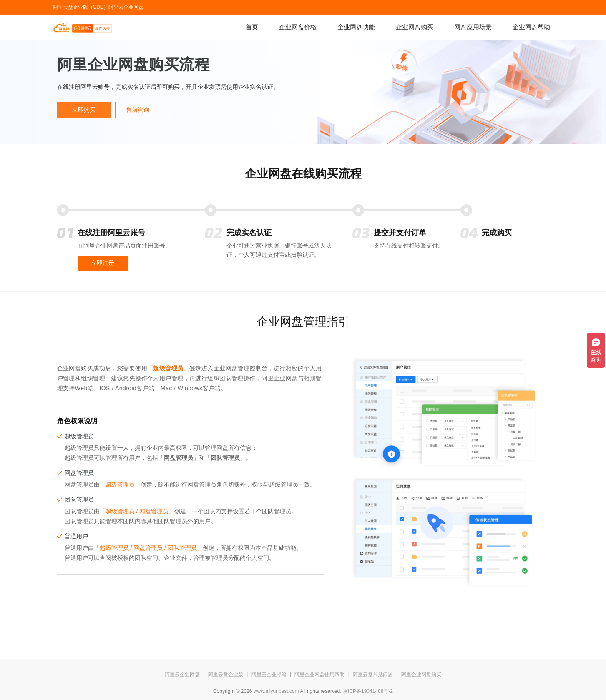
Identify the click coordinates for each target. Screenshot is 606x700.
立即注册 (103, 263)
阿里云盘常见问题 (373, 675)
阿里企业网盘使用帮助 (319, 675)
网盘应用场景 (473, 27)
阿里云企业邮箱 (269, 675)
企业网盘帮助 (531, 27)
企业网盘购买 (415, 27)
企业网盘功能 (356, 27)
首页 (252, 27)
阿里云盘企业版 (226, 675)
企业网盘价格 (298, 27)
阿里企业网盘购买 (421, 675)
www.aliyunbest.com (276, 691)
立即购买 (84, 110)
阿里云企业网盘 (126, 7)
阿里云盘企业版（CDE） (81, 7)
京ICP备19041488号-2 (368, 691)
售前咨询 (138, 110)
